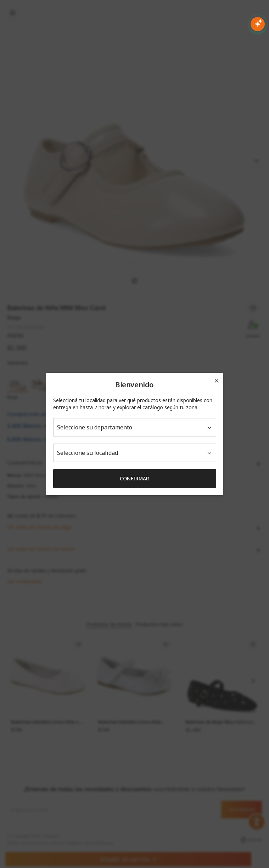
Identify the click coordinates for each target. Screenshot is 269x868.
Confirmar (134, 478)
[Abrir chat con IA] (258, 24)
